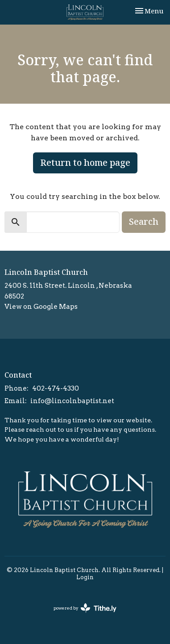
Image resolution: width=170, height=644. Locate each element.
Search (144, 221)
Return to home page (85, 162)
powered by (85, 608)
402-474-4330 (56, 388)
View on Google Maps (41, 307)
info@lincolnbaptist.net (72, 401)
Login (85, 577)
